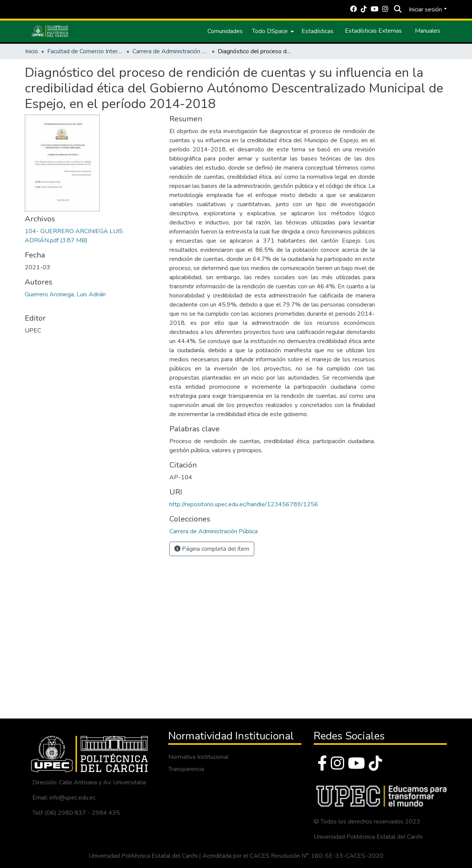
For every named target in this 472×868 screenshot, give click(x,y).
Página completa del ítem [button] (212, 549)
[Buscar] (398, 10)
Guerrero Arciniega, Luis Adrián (65, 294)
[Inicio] (50, 31)
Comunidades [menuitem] (225, 31)
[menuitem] (272, 31)
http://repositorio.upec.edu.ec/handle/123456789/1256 (244, 504)
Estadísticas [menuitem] (317, 31)
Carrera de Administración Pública (171, 51)
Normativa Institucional (198, 757)
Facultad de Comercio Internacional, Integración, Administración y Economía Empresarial (85, 51)
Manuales (428, 31)
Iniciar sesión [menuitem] (425, 10)
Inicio (32, 51)
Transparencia (186, 769)
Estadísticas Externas (373, 31)
